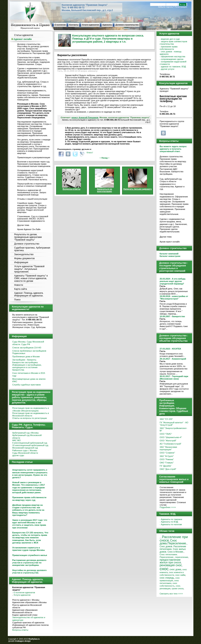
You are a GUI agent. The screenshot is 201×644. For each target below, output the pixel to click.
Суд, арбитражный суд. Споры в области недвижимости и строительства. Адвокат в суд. (33, 84)
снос (164, 569)
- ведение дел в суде (170, 39)
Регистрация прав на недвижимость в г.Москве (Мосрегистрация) (31, 409)
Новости (19, 285)
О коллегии (60, 25)
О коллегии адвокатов (24, 592)
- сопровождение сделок (172, 59)
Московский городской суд (25, 448)
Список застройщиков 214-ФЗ (27, 348)
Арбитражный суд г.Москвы (26, 433)
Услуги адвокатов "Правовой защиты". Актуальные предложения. (29, 269)
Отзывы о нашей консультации (32, 199)
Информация (21, 262)
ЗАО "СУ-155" (166, 419)
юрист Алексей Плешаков (85, 118)
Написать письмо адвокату (138, 189)
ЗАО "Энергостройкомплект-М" (174, 429)
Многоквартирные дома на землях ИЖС (29, 380)
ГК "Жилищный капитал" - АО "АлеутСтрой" (174, 424)
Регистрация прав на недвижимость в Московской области (31, 414)
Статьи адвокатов (24, 35)
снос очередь (167, 578)
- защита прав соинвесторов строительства (174, 43)
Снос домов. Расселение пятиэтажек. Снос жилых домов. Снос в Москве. (173, 549)
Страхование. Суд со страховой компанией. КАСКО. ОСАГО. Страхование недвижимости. (33, 219)
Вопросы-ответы (20, 630)
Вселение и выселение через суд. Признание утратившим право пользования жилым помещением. (34, 164)
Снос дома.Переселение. (173, 542)
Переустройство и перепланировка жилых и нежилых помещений (34, 185)
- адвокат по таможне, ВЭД (173, 67)
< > (105, 158)
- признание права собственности (169, 48)
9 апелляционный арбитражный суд (30, 443)
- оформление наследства (172, 56)
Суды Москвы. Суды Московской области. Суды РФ (28, 343)
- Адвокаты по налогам (171, 524)
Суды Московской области (25, 453)
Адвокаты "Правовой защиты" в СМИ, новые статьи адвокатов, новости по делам (31, 278)
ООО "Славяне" (167, 453)
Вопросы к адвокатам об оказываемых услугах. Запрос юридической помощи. (32, 192)
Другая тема (23, 225)
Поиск (17, 300)
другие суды (18, 455)
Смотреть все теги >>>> (171, 594)
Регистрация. (181, 7)
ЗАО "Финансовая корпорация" (168, 448)
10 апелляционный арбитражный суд (30, 445)
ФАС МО (17, 440)
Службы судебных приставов (27, 385)
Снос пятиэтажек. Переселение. (169, 556)
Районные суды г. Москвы (25, 450)
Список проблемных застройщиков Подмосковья (29, 352)
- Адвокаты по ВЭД (169, 522)
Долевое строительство (127, 25)
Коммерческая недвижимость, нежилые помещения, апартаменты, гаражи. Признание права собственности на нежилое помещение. (34, 95)
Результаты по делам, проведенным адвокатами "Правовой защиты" (28, 237)
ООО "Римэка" (167, 459)
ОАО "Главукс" (167, 463)
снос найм (180, 575)
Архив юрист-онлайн (170, 242)
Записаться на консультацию (104, 190)
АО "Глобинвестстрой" (171, 444)
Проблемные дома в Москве (26, 357)
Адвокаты (107, 25)
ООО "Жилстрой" (168, 441)
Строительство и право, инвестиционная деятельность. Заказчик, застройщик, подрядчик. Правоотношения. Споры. (34, 61)
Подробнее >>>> (168, 507)
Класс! (90, 152)
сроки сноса (177, 588)
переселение (182, 557)
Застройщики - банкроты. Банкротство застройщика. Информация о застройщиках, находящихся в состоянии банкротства (27, 365)
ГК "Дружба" (166, 466)
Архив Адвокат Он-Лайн (29, 229)
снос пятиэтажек (169, 582)
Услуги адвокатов (90, 25)
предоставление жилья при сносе (170, 561)
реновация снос (171, 565)
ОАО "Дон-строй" (168, 469)
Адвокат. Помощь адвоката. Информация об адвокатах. (29, 294)
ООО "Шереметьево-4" (171, 437)
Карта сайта (21, 289)
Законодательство (24, 254)
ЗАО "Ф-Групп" (167, 456)
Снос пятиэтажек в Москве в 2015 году (29, 374)
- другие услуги (167, 69)
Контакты (74, 25)
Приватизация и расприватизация (34, 157)
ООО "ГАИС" (166, 434)
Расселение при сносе (174, 539)
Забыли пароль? (166, 7)
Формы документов (25, 258)
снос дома (175, 569)
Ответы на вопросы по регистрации (30, 418)
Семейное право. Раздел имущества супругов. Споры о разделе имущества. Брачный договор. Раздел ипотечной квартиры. (32, 208)
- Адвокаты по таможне (171, 519)
